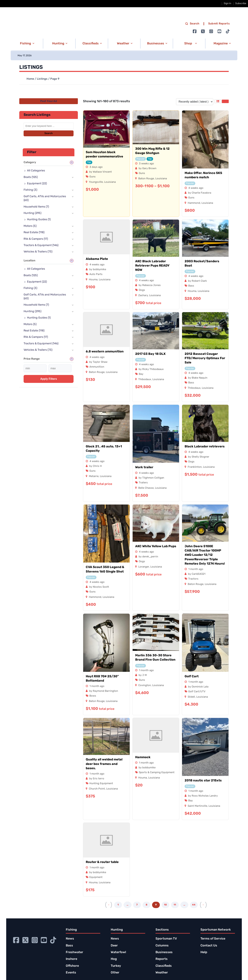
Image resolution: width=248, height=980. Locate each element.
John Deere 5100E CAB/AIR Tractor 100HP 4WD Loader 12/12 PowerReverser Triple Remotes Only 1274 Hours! (205, 555)
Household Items (36, 207)
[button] (27, 44)
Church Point (97, 789)
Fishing (30, 190)
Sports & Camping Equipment (157, 773)
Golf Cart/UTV (197, 692)
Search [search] (192, 24)
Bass (191, 286)
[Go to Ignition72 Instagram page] (211, 31)
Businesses (164, 952)
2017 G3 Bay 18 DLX (150, 354)
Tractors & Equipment (41, 245)
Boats (31, 177)
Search (49, 133)
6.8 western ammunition (105, 352)
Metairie (94, 476)
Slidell (191, 697)
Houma (93, 280)
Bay (141, 374)
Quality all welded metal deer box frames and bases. (104, 764)
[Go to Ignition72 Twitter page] (203, 31)
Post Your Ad (49, 101)
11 (175, 905)
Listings (42, 79)
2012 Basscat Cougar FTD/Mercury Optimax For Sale (205, 358)
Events (71, 973)
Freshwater (74, 952)
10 (165, 905)
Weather (162, 973)
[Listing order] (195, 102)
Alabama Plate (97, 259)
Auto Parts (96, 274)
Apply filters (49, 379)
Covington (145, 685)
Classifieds (164, 966)
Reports (162, 959)
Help (204, 952)
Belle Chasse (146, 488)
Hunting (32, 213)
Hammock (143, 757)
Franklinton (195, 467)
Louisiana (110, 182)
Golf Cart (192, 677)
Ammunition (97, 367)
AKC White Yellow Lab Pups (156, 546)
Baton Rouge (146, 179)
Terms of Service (213, 939)
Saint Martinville (197, 806)
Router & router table (102, 862)
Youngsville (96, 182)
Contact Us (209, 946)
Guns (92, 177)
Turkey (116, 966)
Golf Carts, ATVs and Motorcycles (45, 198)
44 (194, 905)
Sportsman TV (166, 939)
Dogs (142, 290)
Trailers (143, 483)
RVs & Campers (36, 239)
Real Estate (34, 232)
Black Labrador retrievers (205, 447)
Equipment (96, 877)
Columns (162, 946)
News (70, 939)
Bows (93, 696)
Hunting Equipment (101, 784)
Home (30, 79)
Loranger (144, 567)
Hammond (194, 203)
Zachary (143, 296)
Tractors (193, 579)
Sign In (227, 4)
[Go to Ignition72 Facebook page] (195, 31)
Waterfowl (118, 952)
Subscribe (241, 4)
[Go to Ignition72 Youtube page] (219, 31)
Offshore (72, 966)
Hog (114, 959)
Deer (114, 946)
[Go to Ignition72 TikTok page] (228, 31)
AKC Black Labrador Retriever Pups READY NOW (152, 266)
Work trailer (144, 467)
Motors (30, 226)
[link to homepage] (47, 28)
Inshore (71, 959)
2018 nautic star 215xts (203, 781)
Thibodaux (145, 380)
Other (115, 973)
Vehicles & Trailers (38, 252)
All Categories (36, 171)
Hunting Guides (39, 220)
